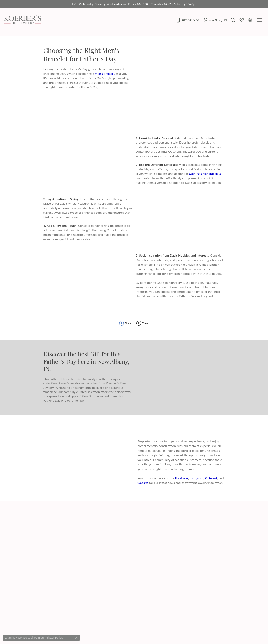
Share (128, 323)
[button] (233, 20)
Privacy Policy (54, 638)
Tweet (145, 323)
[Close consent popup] (76, 638)
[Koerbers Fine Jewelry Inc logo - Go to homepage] (22, 20)
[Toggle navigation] (260, 20)
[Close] (263, 4)
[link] (188, 20)
